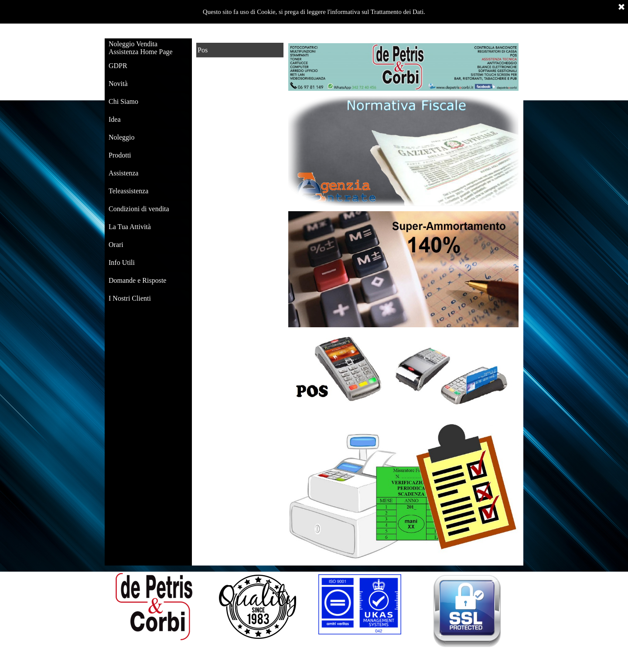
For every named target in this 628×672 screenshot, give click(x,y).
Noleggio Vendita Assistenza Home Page (141, 48)
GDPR (118, 66)
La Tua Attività (130, 227)
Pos (203, 50)
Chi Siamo (123, 101)
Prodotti (120, 155)
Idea (115, 119)
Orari (116, 245)
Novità (118, 84)
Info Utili (122, 262)
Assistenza (123, 173)
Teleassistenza (128, 191)
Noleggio (122, 137)
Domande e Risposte (137, 280)
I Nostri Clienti (130, 298)
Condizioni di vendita (139, 209)
